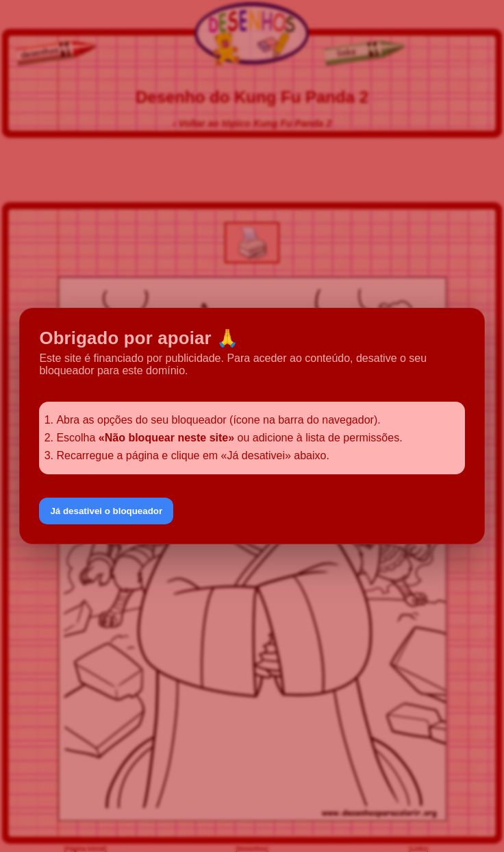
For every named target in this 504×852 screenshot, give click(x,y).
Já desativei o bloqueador (106, 511)
